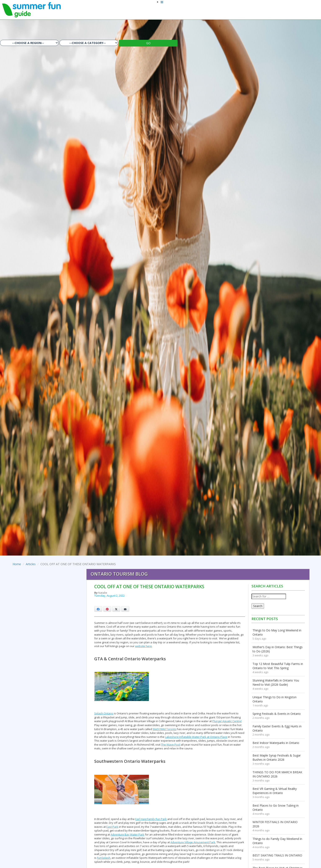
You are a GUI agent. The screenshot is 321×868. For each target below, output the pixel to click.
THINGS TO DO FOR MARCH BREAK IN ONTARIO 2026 (277, 774)
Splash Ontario (104, 713)
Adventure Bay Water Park (127, 834)
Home (17, 564)
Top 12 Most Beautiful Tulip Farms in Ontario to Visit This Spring (278, 666)
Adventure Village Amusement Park (193, 842)
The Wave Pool (171, 745)
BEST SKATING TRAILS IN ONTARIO (277, 855)
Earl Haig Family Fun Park (151, 819)
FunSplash (104, 858)
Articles (31, 564)
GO (148, 43)
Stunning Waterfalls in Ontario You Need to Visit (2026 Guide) (276, 682)
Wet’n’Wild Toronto (164, 729)
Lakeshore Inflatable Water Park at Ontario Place (196, 737)
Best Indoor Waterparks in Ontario (276, 743)
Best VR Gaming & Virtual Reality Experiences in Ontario (275, 791)
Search (258, 606)
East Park (112, 827)
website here (143, 646)
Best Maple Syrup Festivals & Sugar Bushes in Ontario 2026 (277, 757)
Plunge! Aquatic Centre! (227, 721)
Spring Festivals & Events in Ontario (277, 714)
